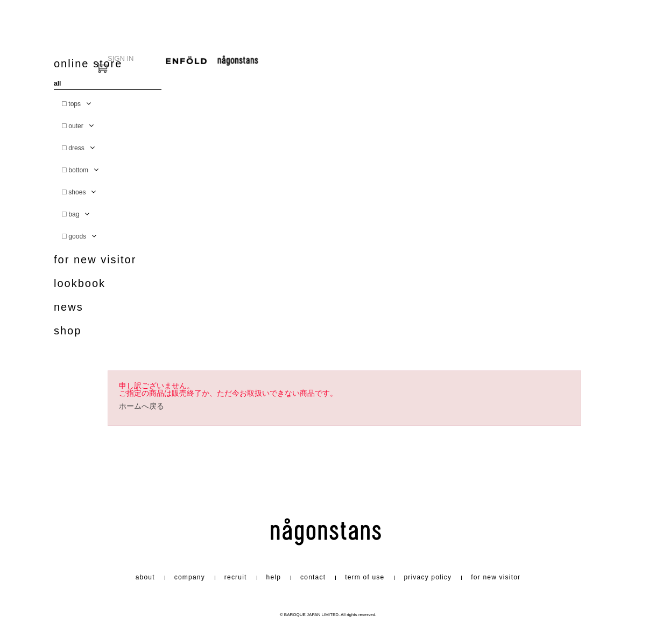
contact (313, 577)
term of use (365, 577)
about (145, 577)
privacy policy (428, 577)
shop (68, 331)
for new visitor (95, 260)
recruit (236, 577)
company (190, 577)
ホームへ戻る (142, 406)
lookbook (80, 283)
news (69, 307)
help (274, 577)
